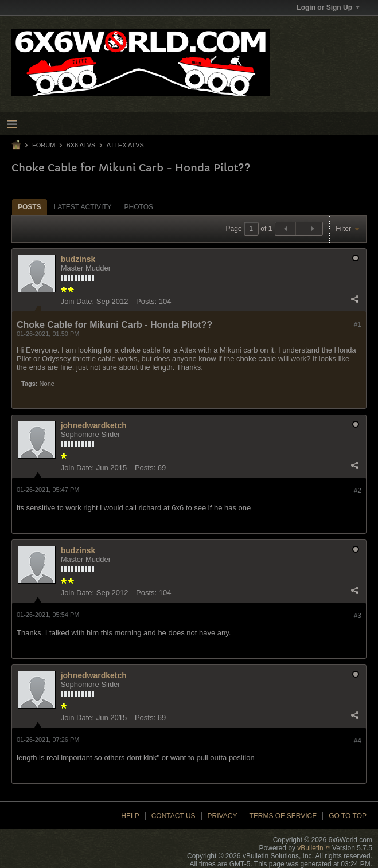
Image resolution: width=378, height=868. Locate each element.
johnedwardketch (94, 425)
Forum (44, 145)
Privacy (223, 816)
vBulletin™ (313, 848)
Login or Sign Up (328, 7)
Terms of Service (283, 816)
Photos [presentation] (139, 207)
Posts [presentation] (30, 207)
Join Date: (78, 301)
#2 (358, 491)
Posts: (146, 301)
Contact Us (174, 816)
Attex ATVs (125, 145)
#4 (358, 741)
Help (130, 816)
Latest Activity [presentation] (83, 207)
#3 (358, 616)
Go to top (348, 816)
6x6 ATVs (81, 145)
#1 (358, 324)
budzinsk (78, 259)
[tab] (30, 207)
